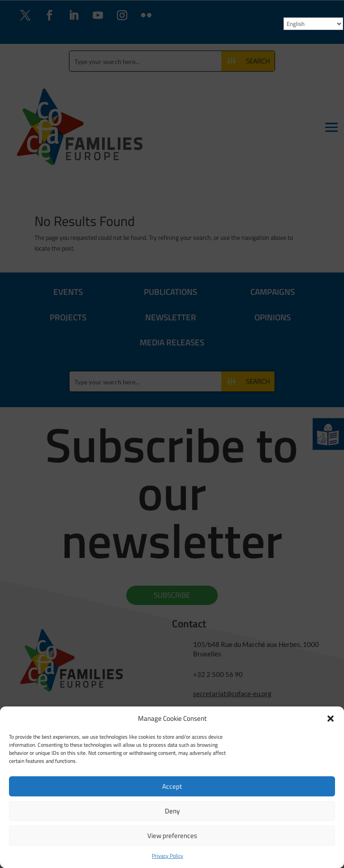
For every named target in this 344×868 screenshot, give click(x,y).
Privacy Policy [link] (168, 856)
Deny (172, 811)
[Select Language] (313, 24)
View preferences (172, 836)
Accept (172, 786)
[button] (331, 719)
